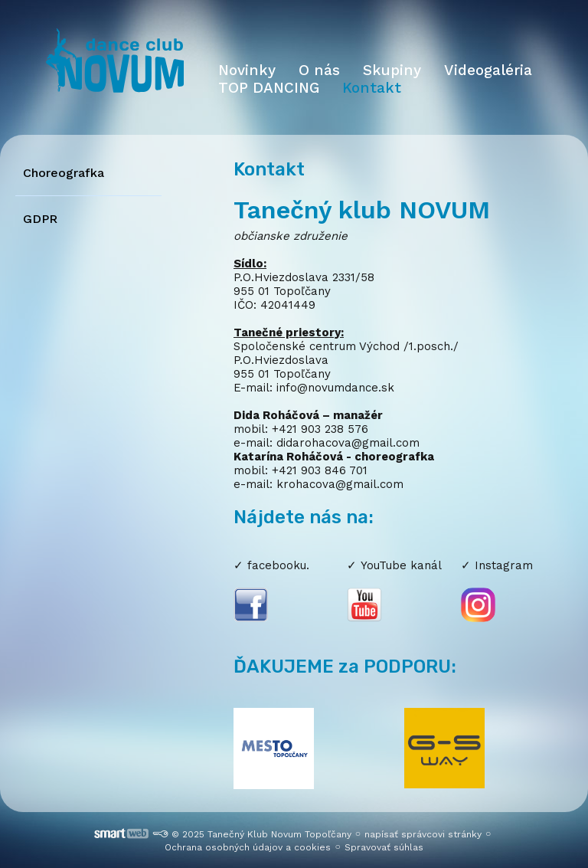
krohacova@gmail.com (340, 484)
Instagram (504, 565)
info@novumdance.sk (335, 388)
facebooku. (278, 565)
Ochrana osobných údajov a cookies (248, 847)
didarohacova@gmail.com (348, 443)
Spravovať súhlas (384, 847)
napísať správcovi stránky (423, 834)
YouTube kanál (401, 565)
